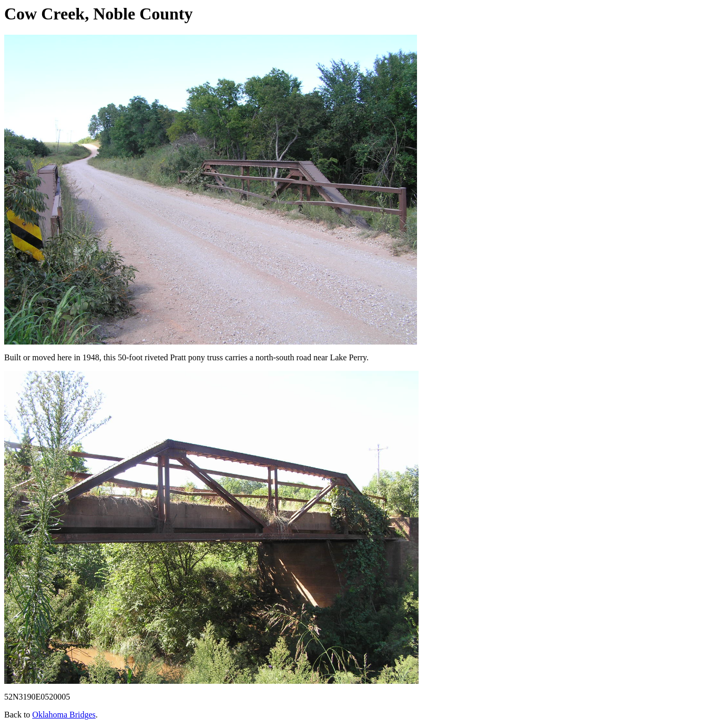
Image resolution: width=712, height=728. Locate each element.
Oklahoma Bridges (64, 715)
